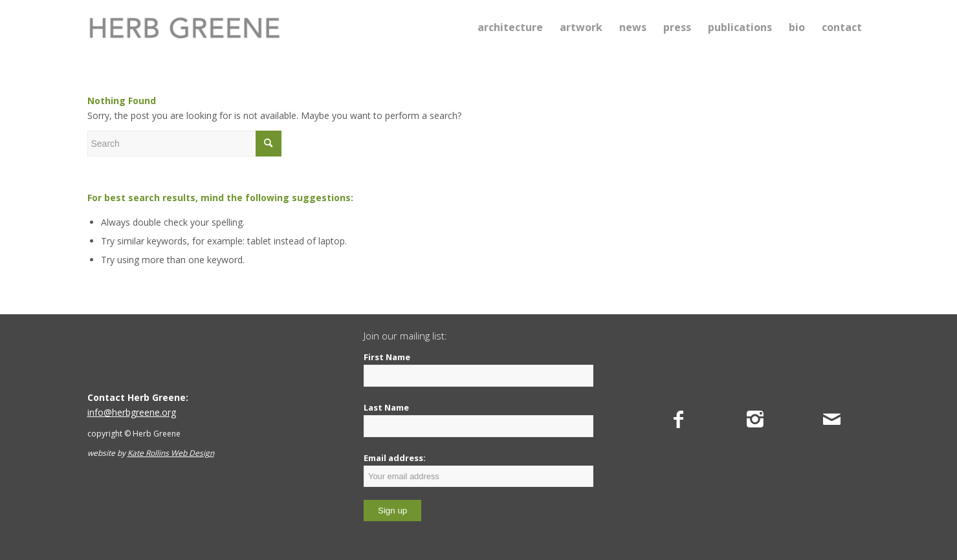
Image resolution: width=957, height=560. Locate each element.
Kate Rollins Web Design (171, 453)
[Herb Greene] (184, 27)
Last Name (386, 407)
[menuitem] (510, 27)
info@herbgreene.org (132, 412)
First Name (387, 357)
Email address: (478, 469)
